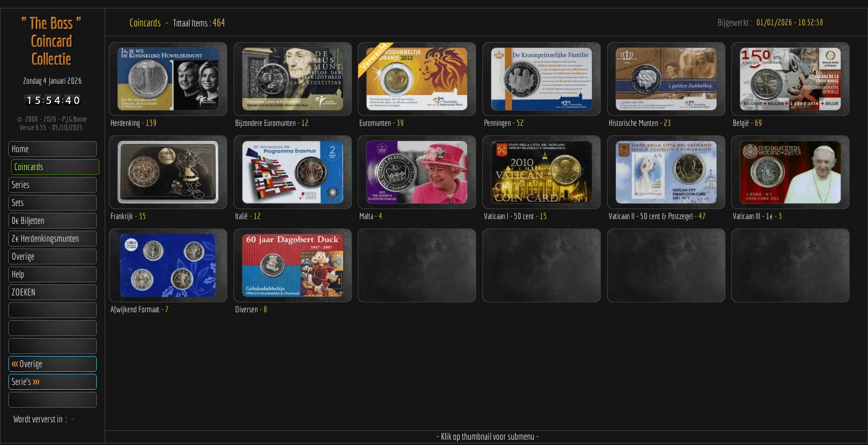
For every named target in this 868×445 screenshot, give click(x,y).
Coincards (29, 167)
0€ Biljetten (28, 220)
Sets (18, 202)
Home (20, 149)
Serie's (25, 382)
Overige (23, 256)
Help (18, 274)
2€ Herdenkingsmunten (45, 238)
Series (21, 185)
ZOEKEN (23, 292)
